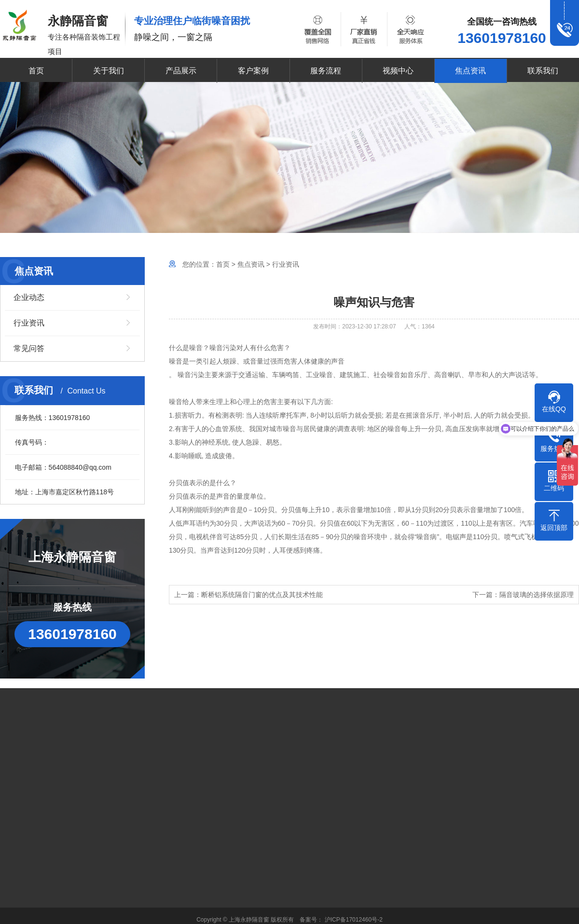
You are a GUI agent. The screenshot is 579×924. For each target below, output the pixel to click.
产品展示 (181, 71)
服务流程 (326, 71)
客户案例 (253, 71)
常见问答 (29, 348)
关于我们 (109, 71)
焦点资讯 (470, 71)
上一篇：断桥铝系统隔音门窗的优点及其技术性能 (248, 595)
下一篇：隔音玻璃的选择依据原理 (523, 595)
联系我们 (543, 71)
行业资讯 (29, 323)
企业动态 (29, 297)
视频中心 (398, 71)
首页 (36, 71)
